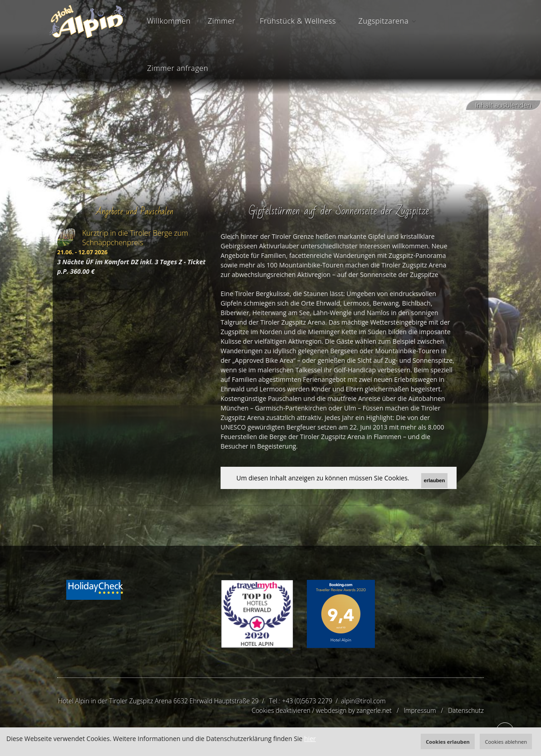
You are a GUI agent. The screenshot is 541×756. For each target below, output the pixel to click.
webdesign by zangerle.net (354, 710)
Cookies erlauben (448, 742)
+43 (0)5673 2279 (307, 701)
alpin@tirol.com (364, 701)
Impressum (420, 710)
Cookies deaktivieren (281, 710)
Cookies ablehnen (506, 742)
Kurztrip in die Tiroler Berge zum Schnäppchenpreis (135, 238)
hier (310, 739)
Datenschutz (466, 710)
